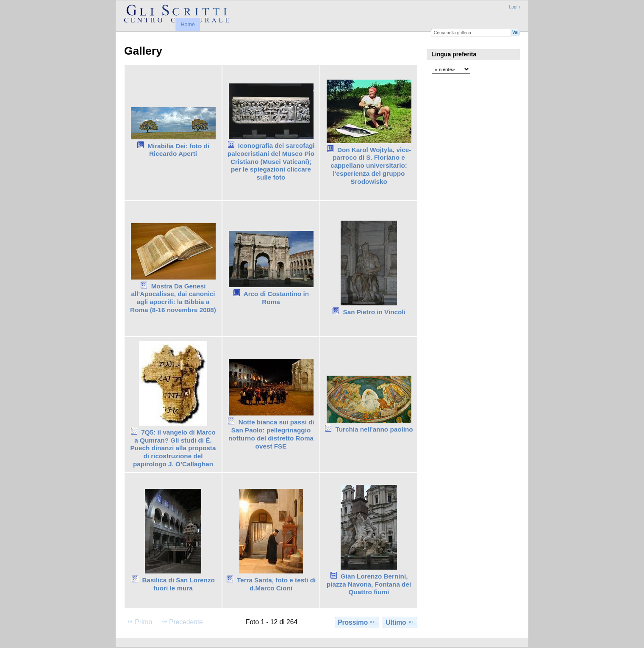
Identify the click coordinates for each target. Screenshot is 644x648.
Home (187, 25)
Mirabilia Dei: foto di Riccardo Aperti (178, 150)
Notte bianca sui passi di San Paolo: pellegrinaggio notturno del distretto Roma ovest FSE (271, 434)
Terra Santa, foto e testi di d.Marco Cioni (276, 584)
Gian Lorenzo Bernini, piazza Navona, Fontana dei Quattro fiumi (369, 584)
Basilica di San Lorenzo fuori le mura (178, 584)
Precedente (182, 622)
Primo (139, 622)
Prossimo (357, 622)
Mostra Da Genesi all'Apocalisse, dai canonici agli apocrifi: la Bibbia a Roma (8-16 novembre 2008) (173, 298)
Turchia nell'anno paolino (374, 429)
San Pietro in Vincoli (374, 312)
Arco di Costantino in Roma (276, 298)
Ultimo (400, 622)
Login (515, 7)
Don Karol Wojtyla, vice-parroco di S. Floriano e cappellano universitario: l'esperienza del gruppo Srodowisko (371, 166)
